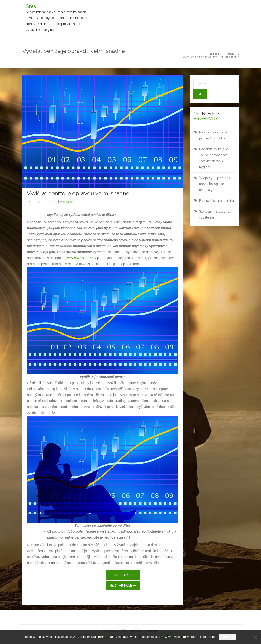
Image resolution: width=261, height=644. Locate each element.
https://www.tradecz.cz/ (79, 258)
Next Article (123, 586)
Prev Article (123, 575)
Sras (31, 6)
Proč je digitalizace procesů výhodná (213, 135)
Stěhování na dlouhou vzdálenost (215, 214)
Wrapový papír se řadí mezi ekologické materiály (216, 184)
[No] (255, 637)
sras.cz (68, 202)
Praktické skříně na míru (216, 201)
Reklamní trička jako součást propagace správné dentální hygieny (214, 158)
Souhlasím (228, 637)
